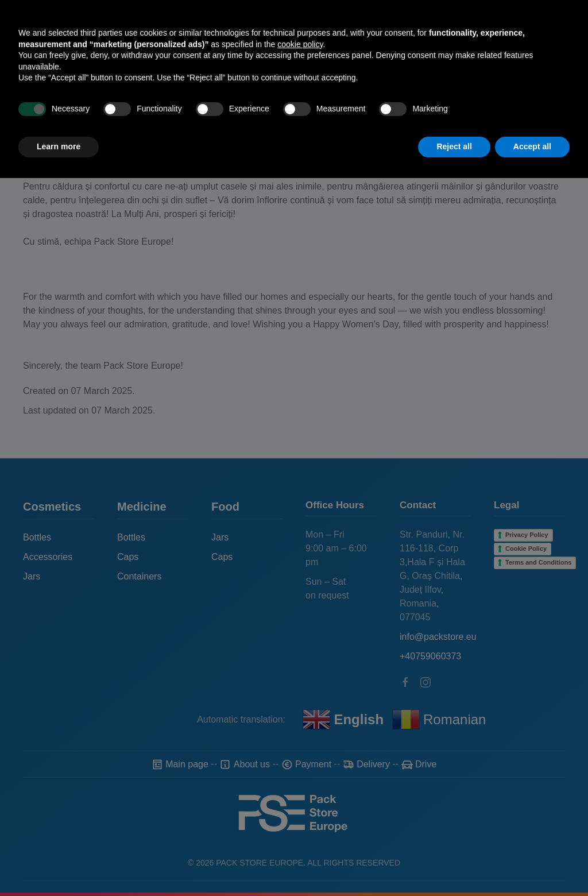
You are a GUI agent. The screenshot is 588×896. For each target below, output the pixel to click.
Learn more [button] (59, 864)
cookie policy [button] (300, 762)
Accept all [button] (532, 864)
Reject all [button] (454, 864)
